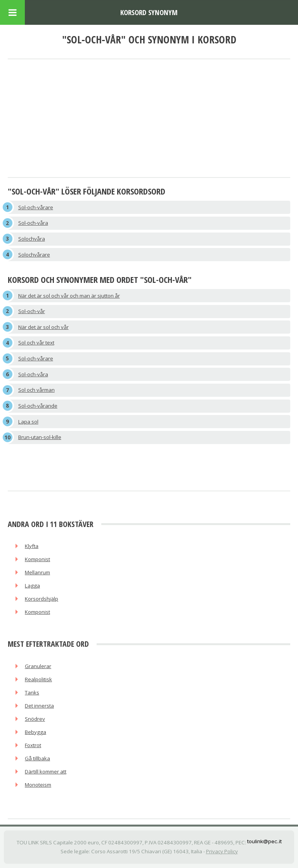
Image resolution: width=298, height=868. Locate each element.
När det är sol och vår (43, 327)
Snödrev (35, 719)
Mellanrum (37, 572)
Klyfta (32, 546)
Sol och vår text (36, 343)
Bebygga (36, 732)
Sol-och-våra (33, 223)
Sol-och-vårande (38, 406)
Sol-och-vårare (36, 207)
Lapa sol (28, 422)
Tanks (32, 692)
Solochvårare (34, 255)
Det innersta (39, 706)
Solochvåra (32, 239)
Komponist (37, 559)
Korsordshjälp (42, 599)
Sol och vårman (36, 390)
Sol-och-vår (32, 311)
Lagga (32, 586)
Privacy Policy (222, 851)
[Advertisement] (149, 119)
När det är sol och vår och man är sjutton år (69, 296)
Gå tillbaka (37, 758)
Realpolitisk (38, 679)
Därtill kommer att (46, 772)
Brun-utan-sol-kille (40, 437)
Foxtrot (33, 745)
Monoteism (38, 785)
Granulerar (38, 666)
